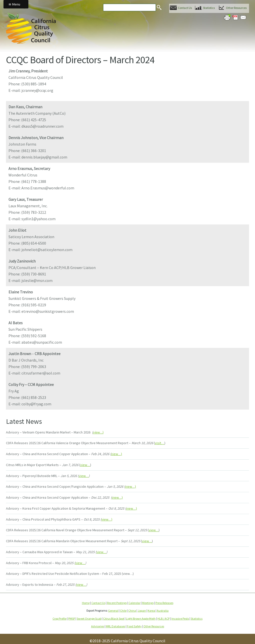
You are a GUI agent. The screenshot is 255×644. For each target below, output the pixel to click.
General (113, 611)
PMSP (72, 618)
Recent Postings (117, 603)
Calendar (134, 603)
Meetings (148, 603)
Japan (142, 611)
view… (85, 465)
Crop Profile (60, 618)
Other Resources (236, 8)
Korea (151, 611)
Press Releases (164, 603)
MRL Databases (116, 626)
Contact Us (185, 8)
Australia (163, 611)
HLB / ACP (163, 618)
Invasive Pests (180, 618)
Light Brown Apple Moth (141, 618)
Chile (123, 611)
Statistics (209, 8)
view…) (117, 454)
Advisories (98, 626)
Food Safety (134, 626)
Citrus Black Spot (114, 618)
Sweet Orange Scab (89, 618)
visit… (160, 443)
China (132, 611)
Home (86, 603)
